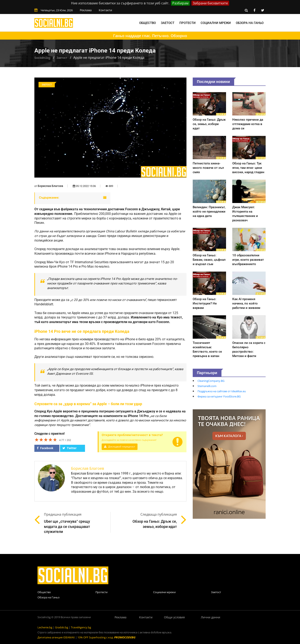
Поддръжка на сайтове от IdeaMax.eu (222, 391)
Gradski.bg (62, 627)
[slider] (46, 440)
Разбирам (180, 3)
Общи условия (174, 617)
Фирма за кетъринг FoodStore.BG (219, 396)
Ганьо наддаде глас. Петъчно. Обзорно (150, 36)
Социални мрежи (216, 23)
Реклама (86, 10)
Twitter (69, 448)
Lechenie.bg (45, 627)
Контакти (105, 10)
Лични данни (211, 617)
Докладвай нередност (120, 447)
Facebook (45, 448)
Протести (187, 23)
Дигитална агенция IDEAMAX (56, 637)
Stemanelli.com (207, 386)
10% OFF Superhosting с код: (106, 637)
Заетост (168, 23)
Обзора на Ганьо (250, 23)
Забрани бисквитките (210, 3)
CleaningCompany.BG (211, 381)
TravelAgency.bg (81, 627)
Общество (147, 23)
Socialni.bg (42, 58)
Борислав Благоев (50, 186)
